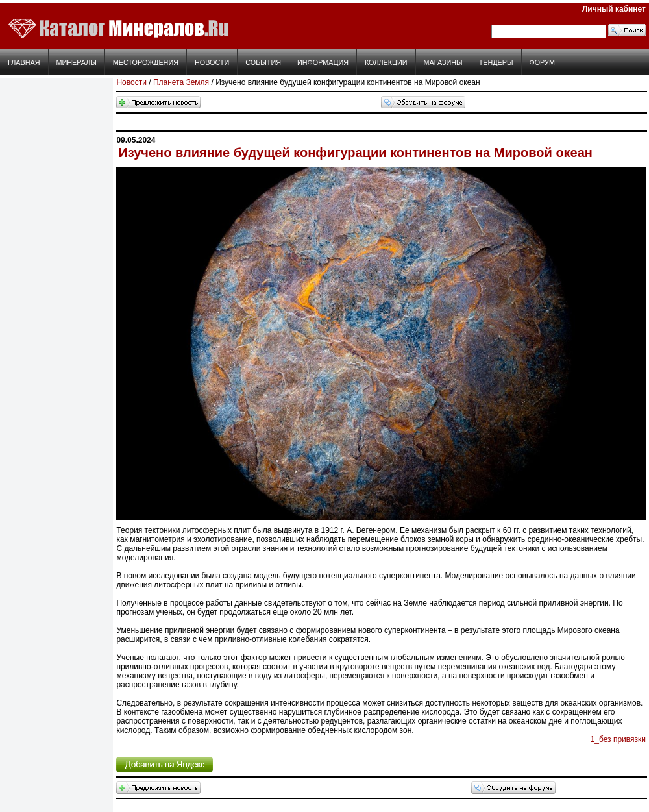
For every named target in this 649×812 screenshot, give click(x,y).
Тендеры (496, 62)
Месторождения (146, 62)
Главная (24, 62)
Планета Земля (181, 82)
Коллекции (386, 62)
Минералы (77, 62)
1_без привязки (618, 739)
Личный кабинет (614, 9)
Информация (323, 62)
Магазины (443, 62)
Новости (212, 62)
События (263, 62)
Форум (542, 62)
